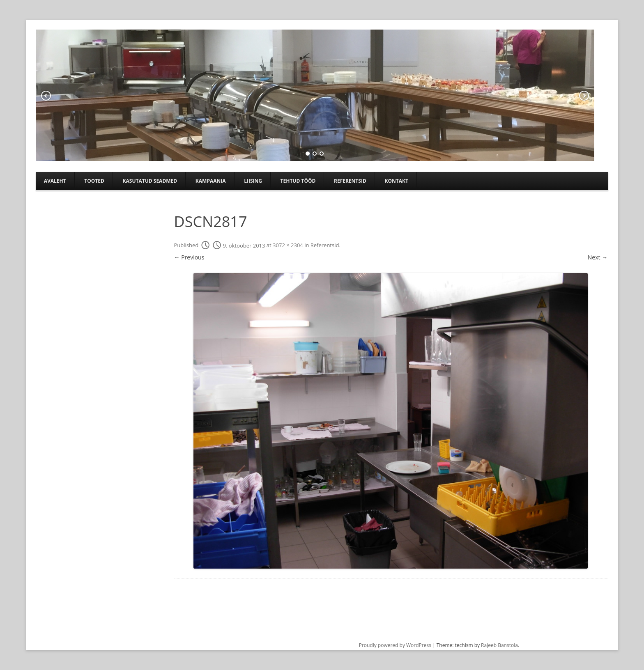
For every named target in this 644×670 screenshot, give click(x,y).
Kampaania (211, 181)
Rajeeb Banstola (499, 645)
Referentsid (350, 181)
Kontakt (396, 181)
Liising (253, 181)
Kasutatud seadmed (150, 181)
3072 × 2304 (288, 246)
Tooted (94, 181)
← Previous (189, 257)
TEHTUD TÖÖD (298, 181)
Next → (598, 257)
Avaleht (55, 181)
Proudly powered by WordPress (395, 645)
